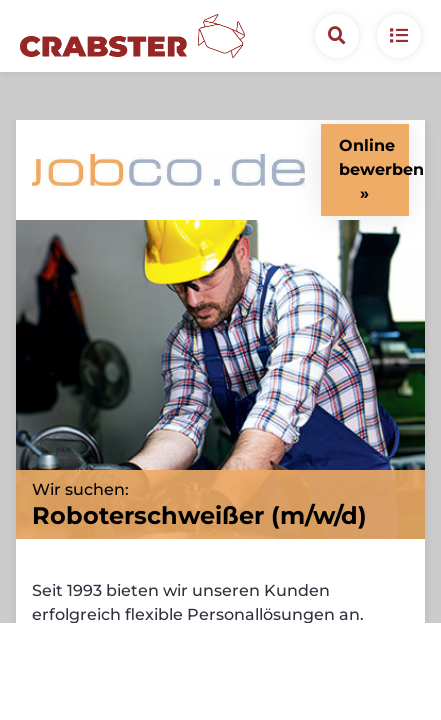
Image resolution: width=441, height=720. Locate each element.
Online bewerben (374, 109)
